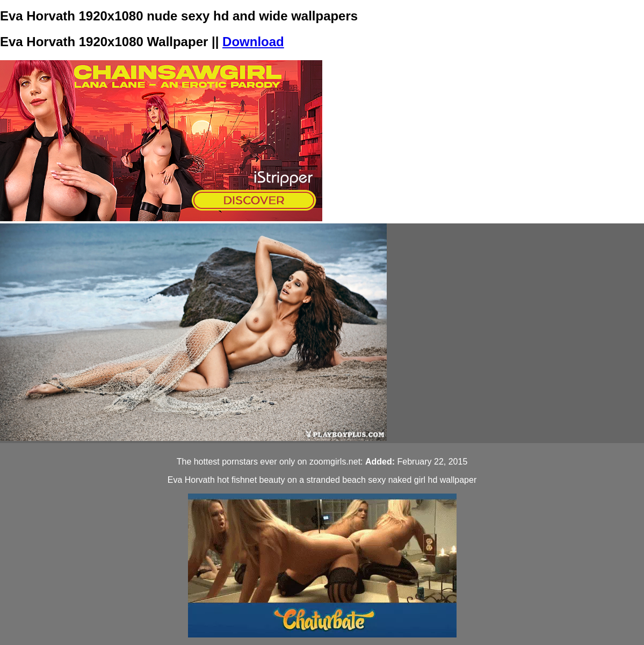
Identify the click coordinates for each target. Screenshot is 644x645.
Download (253, 42)
